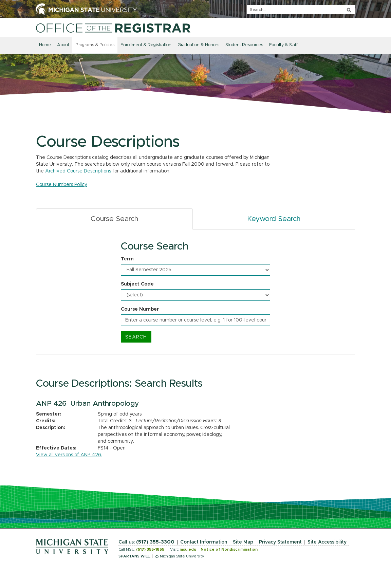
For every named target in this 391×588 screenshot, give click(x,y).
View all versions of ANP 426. (69, 455)
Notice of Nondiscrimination (229, 549)
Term (127, 259)
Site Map (243, 542)
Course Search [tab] (114, 219)
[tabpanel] (195, 292)
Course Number (140, 309)
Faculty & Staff (283, 45)
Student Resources (244, 45)
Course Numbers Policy (62, 185)
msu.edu (188, 549)
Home (45, 45)
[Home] (113, 28)
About (63, 45)
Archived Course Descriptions (78, 171)
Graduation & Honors (198, 45)
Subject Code (137, 284)
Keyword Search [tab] (274, 219)
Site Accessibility (327, 542)
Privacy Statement (280, 542)
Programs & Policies (95, 45)
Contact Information (204, 542)
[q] (301, 10)
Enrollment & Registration (146, 45)
